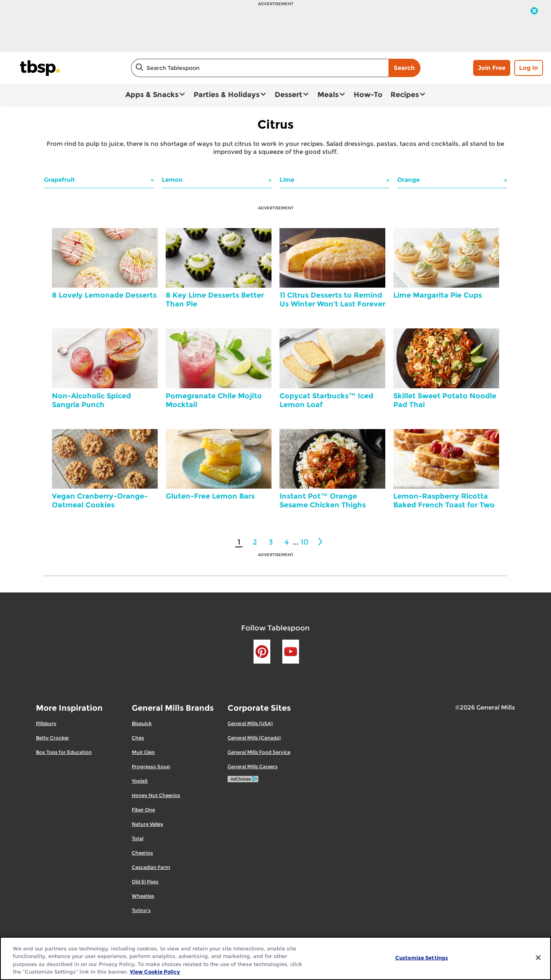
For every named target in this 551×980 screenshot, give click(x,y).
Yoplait (140, 781)
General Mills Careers (253, 766)
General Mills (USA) (250, 723)
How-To (368, 95)
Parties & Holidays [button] (227, 95)
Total (138, 838)
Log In (529, 68)
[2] (321, 542)
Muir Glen (143, 752)
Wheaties (143, 896)
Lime (287, 180)
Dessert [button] (288, 95)
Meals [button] (328, 95)
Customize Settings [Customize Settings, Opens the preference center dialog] (422, 958)
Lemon (172, 180)
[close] (534, 12)
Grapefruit (59, 180)
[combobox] (260, 68)
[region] (275, 958)
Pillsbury (46, 723)
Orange (408, 180)
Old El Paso (145, 882)
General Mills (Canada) (254, 738)
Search (404, 68)
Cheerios (142, 853)
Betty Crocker (53, 738)
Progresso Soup (151, 766)
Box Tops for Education (64, 752)
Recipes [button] (405, 95)
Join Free (492, 68)
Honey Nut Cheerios (156, 795)
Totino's (141, 910)
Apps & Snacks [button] (152, 95)
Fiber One (143, 810)
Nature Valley (148, 824)
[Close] (538, 958)
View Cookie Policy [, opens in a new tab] (155, 972)
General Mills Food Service (259, 752)
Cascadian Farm (151, 867)
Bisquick (142, 723)
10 (304, 542)
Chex (138, 738)
